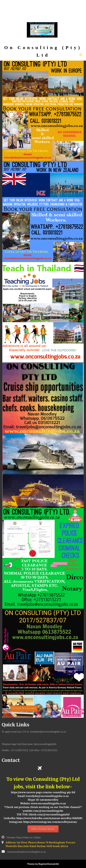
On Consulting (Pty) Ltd (43, 51)
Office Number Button (43, 829)
